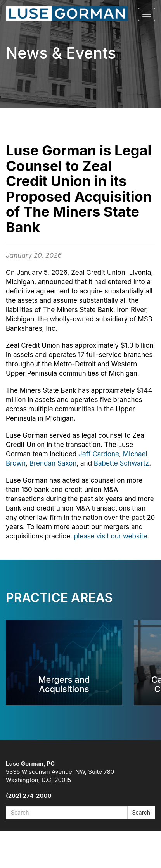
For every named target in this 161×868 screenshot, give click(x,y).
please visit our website (111, 536)
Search (141, 812)
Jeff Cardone (99, 454)
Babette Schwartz (121, 463)
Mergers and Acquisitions (64, 684)
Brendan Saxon (53, 463)
